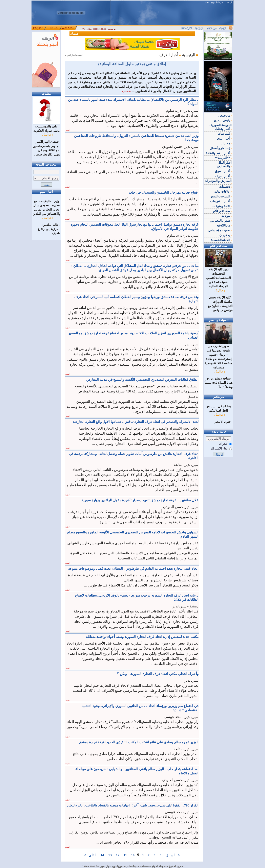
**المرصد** (223, 158)
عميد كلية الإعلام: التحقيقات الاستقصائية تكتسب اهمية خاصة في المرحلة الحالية (219, 276)
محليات (226, 143)
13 (110, 855)
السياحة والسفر (221, 196)
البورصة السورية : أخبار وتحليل (220, 127)
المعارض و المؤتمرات (218, 182)
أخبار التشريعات (221, 201)
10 (133, 855)
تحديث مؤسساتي (220, 230)
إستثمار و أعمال (221, 148)
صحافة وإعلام (222, 211)
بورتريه (226, 216)
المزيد (68, 130)
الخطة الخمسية (221, 240)
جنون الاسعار (222, 422)
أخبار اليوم (224, 139)
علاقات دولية (223, 192)
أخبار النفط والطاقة (219, 153)
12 (118, 855)
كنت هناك (225, 134)
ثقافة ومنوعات (222, 206)
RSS (207, 2)
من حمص (225, 116)
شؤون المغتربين (221, 221)
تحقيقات (225, 187)
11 (125, 855)
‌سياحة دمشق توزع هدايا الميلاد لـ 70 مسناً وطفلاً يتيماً (219, 383)
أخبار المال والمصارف (224, 165)
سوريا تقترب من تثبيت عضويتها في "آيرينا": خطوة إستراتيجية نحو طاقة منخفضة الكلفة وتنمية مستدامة (219, 355)
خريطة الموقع (217, 2)
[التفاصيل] (126, 92)
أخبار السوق (223, 171)
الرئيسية (229, 2)
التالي (92, 855)
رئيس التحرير (223, 120)
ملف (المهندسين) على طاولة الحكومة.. (47, 127)
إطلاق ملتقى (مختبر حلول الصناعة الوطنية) (132, 64)
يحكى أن (226, 235)
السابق (171, 855)
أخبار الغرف (223, 176)
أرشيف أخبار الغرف (74, 55)
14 (102, 855)
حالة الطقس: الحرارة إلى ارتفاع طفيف (49, 229)
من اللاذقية (224, 225)
